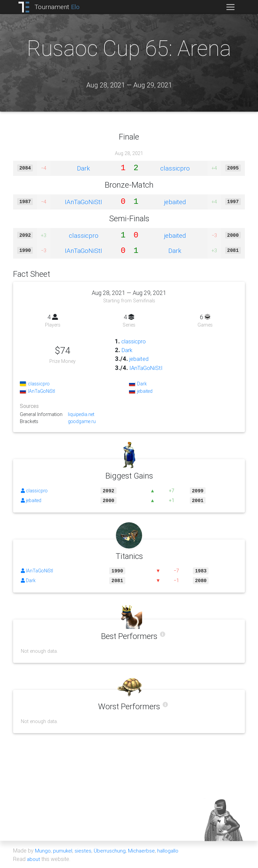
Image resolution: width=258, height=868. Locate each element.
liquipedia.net (81, 414)
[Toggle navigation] (230, 7)
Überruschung (111, 851)
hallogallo (170, 851)
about (34, 859)
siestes (84, 851)
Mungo (43, 851)
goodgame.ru (82, 422)
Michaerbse (143, 851)
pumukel (63, 851)
